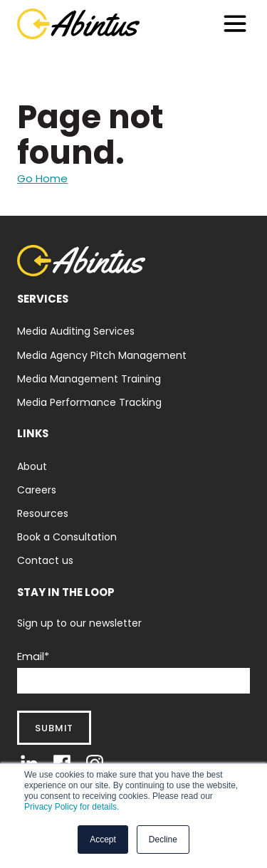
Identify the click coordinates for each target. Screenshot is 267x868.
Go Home (42, 178)
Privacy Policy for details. (72, 807)
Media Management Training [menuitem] (89, 379)
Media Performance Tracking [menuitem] (89, 402)
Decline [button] (163, 840)
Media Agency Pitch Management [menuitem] (102, 355)
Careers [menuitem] (37, 490)
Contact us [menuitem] (45, 560)
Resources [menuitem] (43, 513)
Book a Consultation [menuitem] (67, 537)
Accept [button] (103, 840)
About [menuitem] (32, 466)
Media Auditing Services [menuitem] (76, 331)
